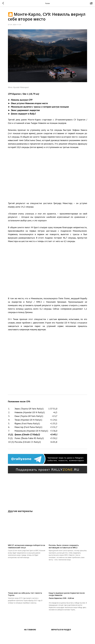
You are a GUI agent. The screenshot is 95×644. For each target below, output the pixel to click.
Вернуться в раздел (61, 642)
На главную (30, 642)
